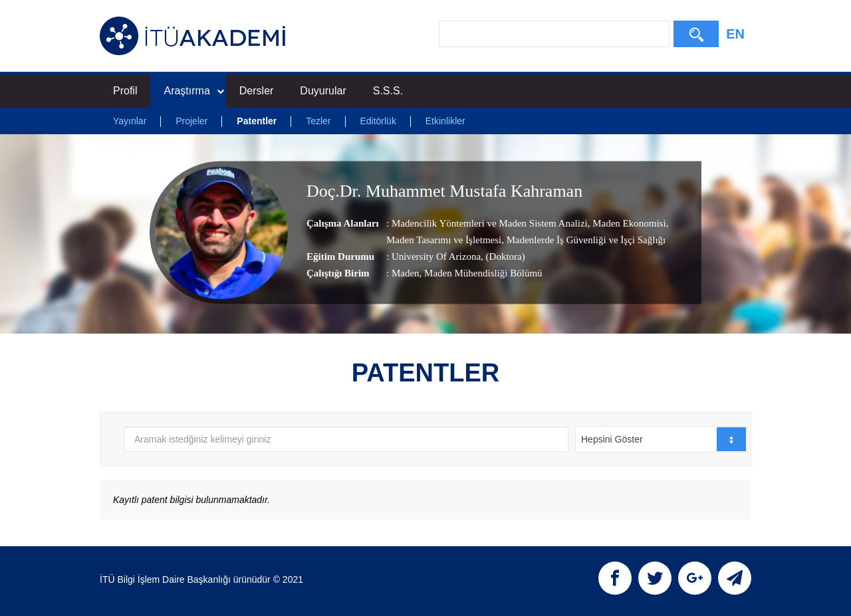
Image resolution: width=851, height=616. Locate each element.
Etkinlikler (445, 121)
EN (735, 34)
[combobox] (661, 439)
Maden (406, 273)
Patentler (257, 121)
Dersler (257, 91)
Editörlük (378, 121)
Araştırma (193, 91)
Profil (125, 91)
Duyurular (323, 91)
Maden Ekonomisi (628, 223)
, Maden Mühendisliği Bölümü (481, 273)
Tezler (318, 121)
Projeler (191, 121)
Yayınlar (130, 121)
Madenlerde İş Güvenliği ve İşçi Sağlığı (585, 240)
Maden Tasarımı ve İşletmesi (444, 240)
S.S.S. (388, 91)
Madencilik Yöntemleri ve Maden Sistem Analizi (490, 223)
